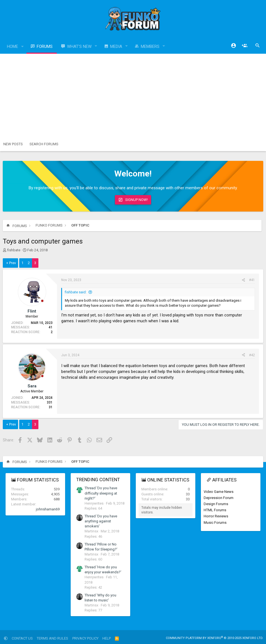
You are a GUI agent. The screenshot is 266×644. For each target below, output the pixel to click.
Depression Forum (219, 498)
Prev (13, 263)
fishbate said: (76, 292)
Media (116, 46)
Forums (45, 46)
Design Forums (216, 504)
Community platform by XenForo (215, 638)
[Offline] (42, 301)
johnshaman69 (48, 509)
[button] (23, 47)
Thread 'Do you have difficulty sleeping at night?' (101, 493)
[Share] (243, 280)
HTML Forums (215, 510)
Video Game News (219, 492)
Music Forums (215, 523)
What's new (79, 46)
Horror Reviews (216, 516)
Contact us (22, 638)
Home (13, 46)
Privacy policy (85, 638)
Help (107, 638)
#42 (252, 355)
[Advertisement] (133, 95)
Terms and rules (52, 638)
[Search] (258, 46)
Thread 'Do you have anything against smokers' (101, 521)
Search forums (44, 144)
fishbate (14, 250)
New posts (13, 144)
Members (150, 46)
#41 (252, 280)
